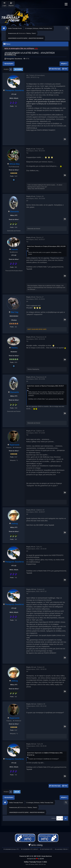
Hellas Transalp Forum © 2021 (35, 862)
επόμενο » (64, 64)
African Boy (14, 164)
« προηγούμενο (9, 64)
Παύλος (29, 33)
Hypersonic (15, 445)
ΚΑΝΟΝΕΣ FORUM (62, 849)
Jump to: (54, 819)
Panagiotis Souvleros (14, 59)
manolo (15, 249)
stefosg (15, 524)
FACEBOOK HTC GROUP (30, 849)
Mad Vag (15, 312)
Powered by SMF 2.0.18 (26, 856)
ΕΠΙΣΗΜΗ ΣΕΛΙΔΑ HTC (12, 849)
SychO (42, 859)
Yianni (34, 33)
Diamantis (14, 212)
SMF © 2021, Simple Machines (43, 856)
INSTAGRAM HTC (47, 849)
